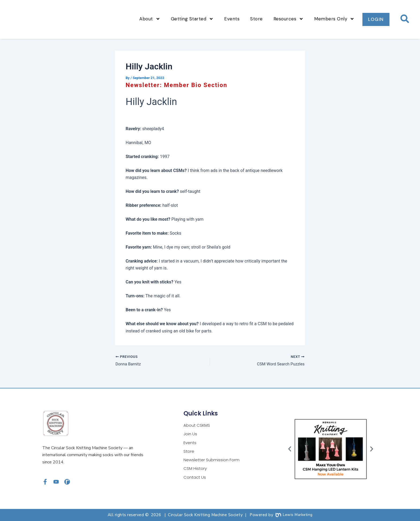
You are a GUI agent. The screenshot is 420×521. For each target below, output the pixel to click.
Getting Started (192, 19)
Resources (289, 19)
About (150, 19)
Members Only (334, 19)
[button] (290, 449)
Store (256, 19)
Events (232, 19)
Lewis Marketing (294, 515)
